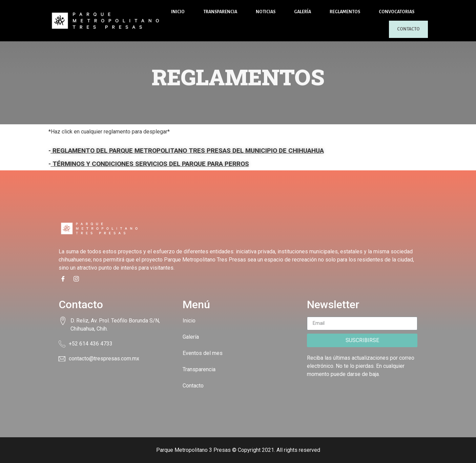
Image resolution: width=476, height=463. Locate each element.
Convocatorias (397, 12)
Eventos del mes (203, 353)
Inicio (178, 12)
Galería (303, 12)
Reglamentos (345, 12)
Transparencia (220, 12)
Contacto (403, 29)
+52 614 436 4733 (91, 344)
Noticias (266, 12)
